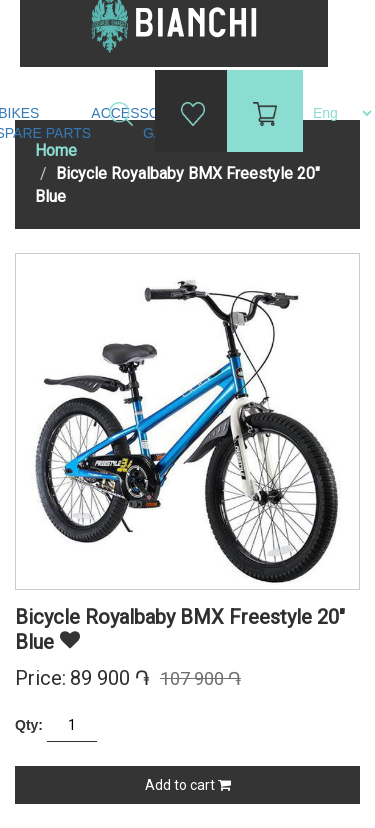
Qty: (29, 725)
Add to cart (188, 785)
